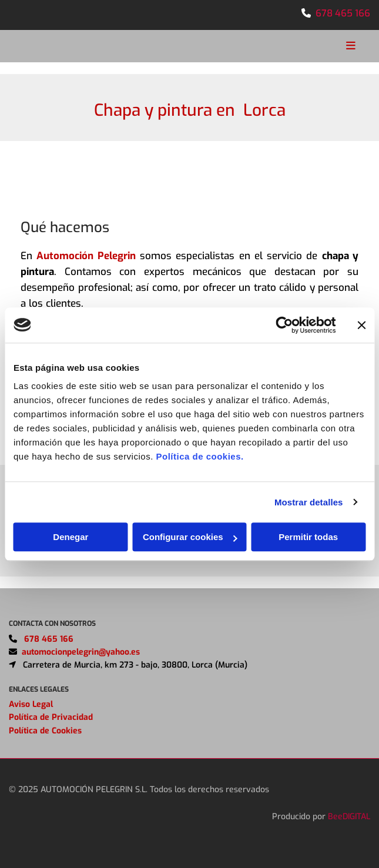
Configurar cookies (190, 537)
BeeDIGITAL (349, 831)
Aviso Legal (31, 718)
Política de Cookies (45, 745)
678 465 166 (343, 13)
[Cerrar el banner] (361, 325)
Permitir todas (308, 537)
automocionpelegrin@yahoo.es (81, 666)
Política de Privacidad (51, 731)
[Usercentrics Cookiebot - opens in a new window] (284, 325)
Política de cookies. (199, 456)
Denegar (71, 537)
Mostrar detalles (309, 502)
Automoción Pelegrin (86, 256)
